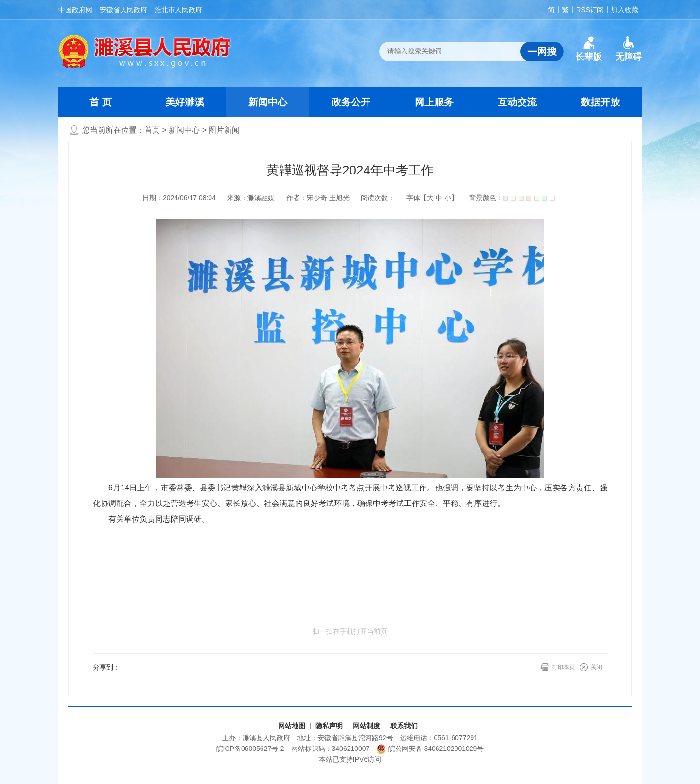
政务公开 (351, 102)
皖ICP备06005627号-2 (250, 749)
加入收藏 (625, 10)
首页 (152, 130)
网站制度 (367, 726)
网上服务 (434, 102)
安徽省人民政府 (123, 10)
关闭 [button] (596, 667)
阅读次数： (378, 198)
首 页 (101, 102)
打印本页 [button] (563, 667)
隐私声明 (329, 726)
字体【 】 (432, 198)
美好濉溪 (185, 102)
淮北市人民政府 (178, 10)
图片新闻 (224, 130)
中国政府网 (75, 10)
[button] (589, 49)
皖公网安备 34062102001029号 (430, 749)
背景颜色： (512, 198)
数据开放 (600, 102)
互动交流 (517, 102)
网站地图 (292, 726)
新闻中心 (268, 102)
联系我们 (404, 726)
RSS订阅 (590, 10)
